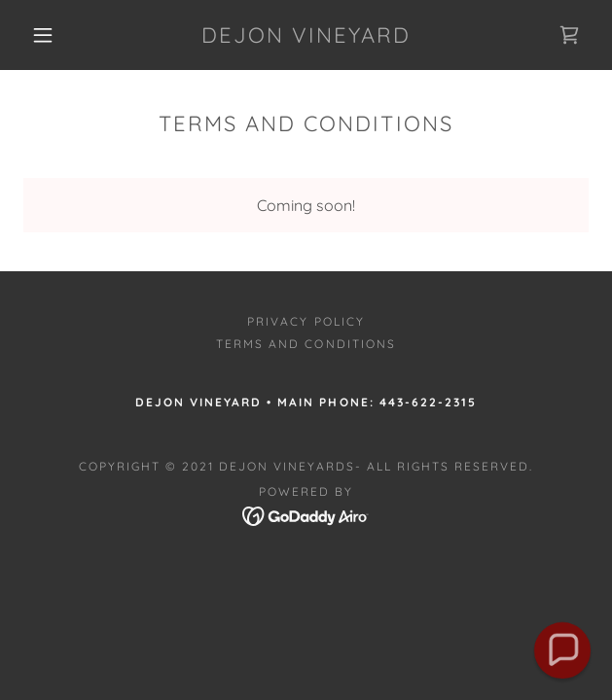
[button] (52, 35)
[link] (306, 35)
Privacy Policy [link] (306, 321)
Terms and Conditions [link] (306, 344)
